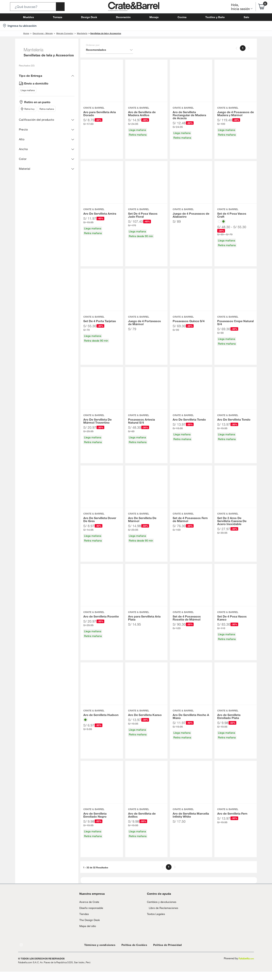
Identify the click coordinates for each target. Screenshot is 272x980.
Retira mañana (45, 109)
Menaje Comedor (61, 33)
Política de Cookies (129, 953)
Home (26, 33)
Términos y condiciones (98, 953)
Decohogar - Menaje (41, 33)
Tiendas (83, 922)
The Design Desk (88, 928)
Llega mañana (27, 90)
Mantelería (77, 33)
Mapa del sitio (87, 934)
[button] (37, 7)
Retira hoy (27, 109)
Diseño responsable (90, 916)
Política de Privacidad (159, 953)
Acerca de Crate (88, 910)
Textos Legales (155, 926)
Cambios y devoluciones (160, 910)
